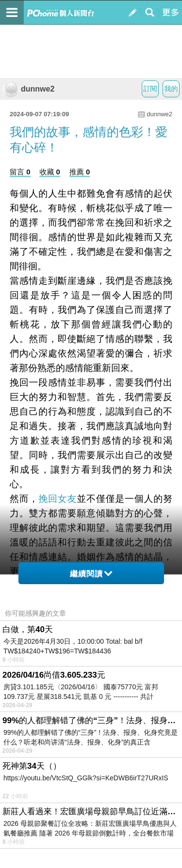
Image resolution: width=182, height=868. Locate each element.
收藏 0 (50, 172)
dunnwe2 (28, 89)
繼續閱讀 (91, 574)
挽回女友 (58, 499)
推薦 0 (80, 172)
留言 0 (20, 172)
